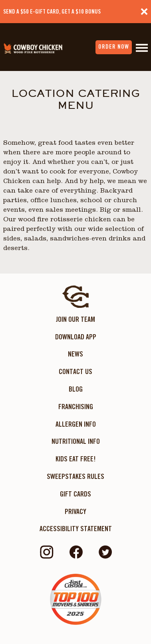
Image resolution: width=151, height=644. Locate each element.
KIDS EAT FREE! (76, 459)
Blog (76, 389)
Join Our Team (75, 319)
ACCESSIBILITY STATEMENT (76, 529)
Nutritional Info (76, 441)
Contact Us (75, 371)
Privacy (75, 511)
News (75, 354)
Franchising (76, 407)
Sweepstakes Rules (75, 476)
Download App (76, 337)
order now (114, 47)
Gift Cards (75, 494)
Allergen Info (76, 424)
